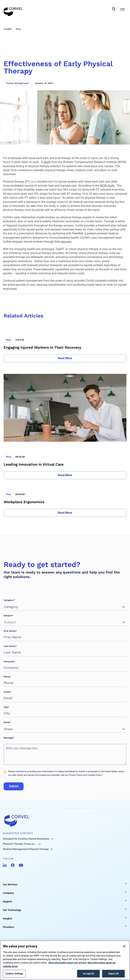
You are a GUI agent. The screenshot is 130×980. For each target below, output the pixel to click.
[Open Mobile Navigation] (122, 9)
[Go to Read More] (65, 358)
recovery (66, 242)
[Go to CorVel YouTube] (21, 865)
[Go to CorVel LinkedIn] (5, 865)
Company (8, 893)
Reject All (113, 974)
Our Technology (12, 910)
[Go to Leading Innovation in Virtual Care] (65, 463)
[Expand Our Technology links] (126, 909)
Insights (8, 919)
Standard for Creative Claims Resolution (26, 839)
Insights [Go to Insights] (8, 29)
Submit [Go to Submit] (14, 786)
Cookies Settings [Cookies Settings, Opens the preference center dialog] (14, 974)
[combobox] (5, 607)
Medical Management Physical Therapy (26, 849)
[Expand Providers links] (126, 926)
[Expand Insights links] (126, 918)
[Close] (124, 946)
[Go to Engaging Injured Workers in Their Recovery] (65, 346)
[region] (65, 960)
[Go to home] (65, 821)
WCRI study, (107, 186)
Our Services (10, 884)
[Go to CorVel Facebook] (13, 865)
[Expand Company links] (126, 892)
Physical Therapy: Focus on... (20, 844)
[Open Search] (114, 9)
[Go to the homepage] (13, 9)
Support (7, 901)
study (47, 162)
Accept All (88, 974)
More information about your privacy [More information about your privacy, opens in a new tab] (68, 963)
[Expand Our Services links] (126, 884)
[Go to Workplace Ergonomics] (65, 501)
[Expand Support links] (126, 901)
